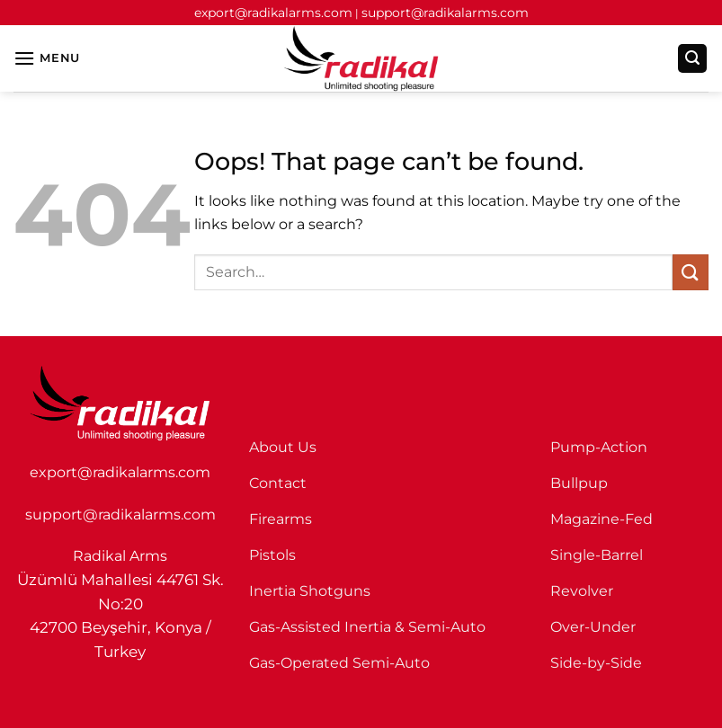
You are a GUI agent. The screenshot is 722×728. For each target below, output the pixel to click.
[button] (47, 58)
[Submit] (691, 272)
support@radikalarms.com (445, 13)
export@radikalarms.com (273, 13)
